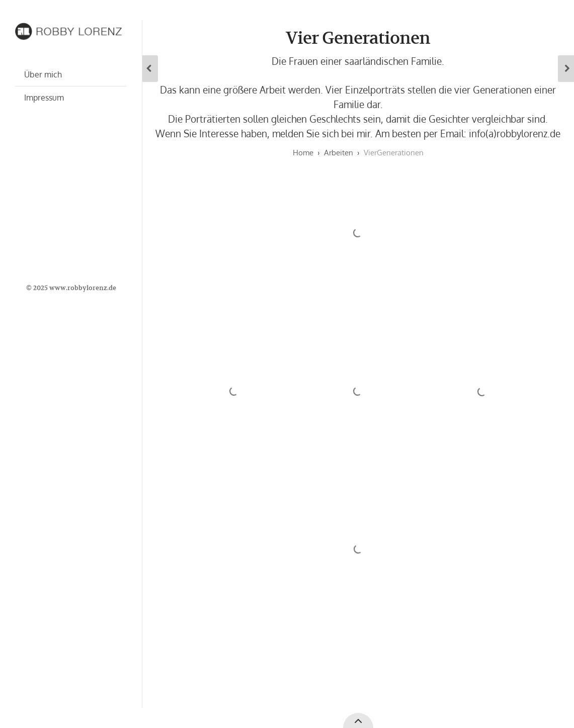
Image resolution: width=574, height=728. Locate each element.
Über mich (43, 74)
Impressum (44, 98)
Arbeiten (339, 153)
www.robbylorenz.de (83, 288)
